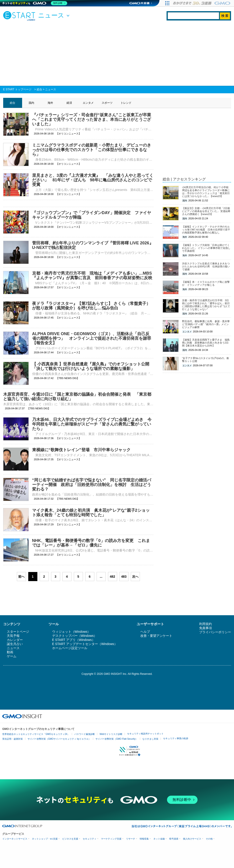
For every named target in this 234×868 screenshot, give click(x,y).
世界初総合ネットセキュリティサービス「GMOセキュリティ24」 (36, 734)
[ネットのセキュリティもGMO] (35, 3)
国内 (31, 103)
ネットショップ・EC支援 (45, 839)
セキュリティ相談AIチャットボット (145, 734)
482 (112, 577)
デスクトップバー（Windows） (75, 636)
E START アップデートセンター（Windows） (85, 644)
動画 (10, 652)
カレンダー (15, 640)
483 (124, 577)
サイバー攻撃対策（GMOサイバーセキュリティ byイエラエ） (59, 739)
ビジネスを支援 (70, 839)
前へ (21, 577)
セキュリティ (90, 839)
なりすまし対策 (150, 739)
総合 (39, 89)
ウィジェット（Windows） (71, 632)
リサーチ (131, 839)
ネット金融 (159, 839)
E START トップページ (17, 89)
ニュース (51, 89)
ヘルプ (145, 632)
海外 (50, 103)
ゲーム (12, 656)
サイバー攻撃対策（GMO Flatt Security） (117, 739)
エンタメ (88, 103)
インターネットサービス (15, 839)
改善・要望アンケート (156, 636)
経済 (69, 103)
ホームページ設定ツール (70, 648)
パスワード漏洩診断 (85, 734)
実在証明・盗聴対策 (13, 739)
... (101, 577)
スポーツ (107, 103)
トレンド (126, 103)
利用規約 (206, 624)
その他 (209, 839)
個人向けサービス (192, 839)
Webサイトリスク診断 (111, 734)
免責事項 (206, 628)
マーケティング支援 (111, 839)
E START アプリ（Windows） (74, 640)
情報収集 (144, 839)
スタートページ (18, 632)
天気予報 (13, 636)
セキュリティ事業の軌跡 (176, 738)
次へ (135, 577)
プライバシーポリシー (215, 632)
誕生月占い (15, 644)
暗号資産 (174, 839)
